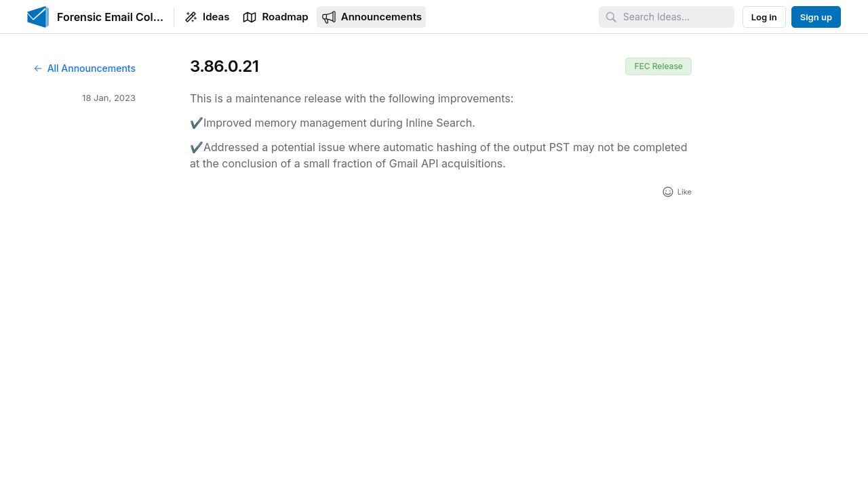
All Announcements (84, 68)
